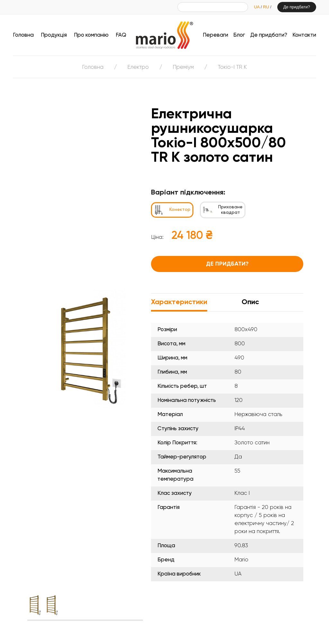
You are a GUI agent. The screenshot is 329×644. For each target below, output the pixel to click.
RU (267, 7)
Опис (250, 302)
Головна (23, 35)
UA (257, 7)
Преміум (183, 67)
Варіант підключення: (188, 193)
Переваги (215, 35)
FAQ (121, 35)
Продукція (54, 35)
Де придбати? (297, 7)
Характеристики (179, 302)
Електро (138, 67)
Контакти (304, 35)
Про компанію (91, 35)
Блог (239, 35)
